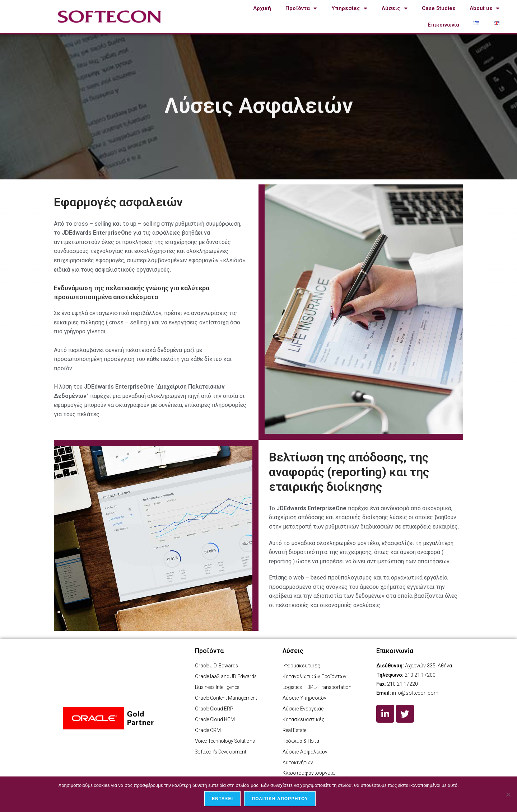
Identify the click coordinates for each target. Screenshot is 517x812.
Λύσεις (395, 8)
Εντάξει (223, 799)
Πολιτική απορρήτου (280, 799)
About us (485, 8)
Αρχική (262, 8)
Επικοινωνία (443, 25)
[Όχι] (508, 794)
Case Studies (439, 8)
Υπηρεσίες (349, 8)
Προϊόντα (301, 8)
